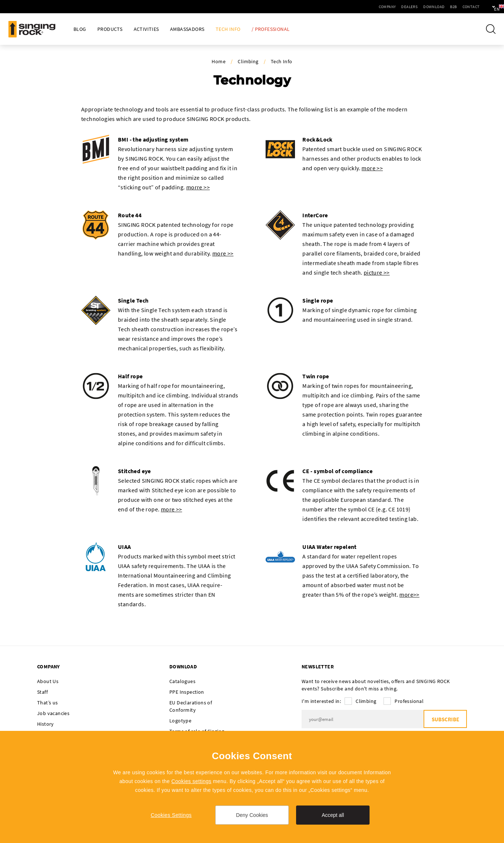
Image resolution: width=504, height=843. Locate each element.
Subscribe (445, 719)
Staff (42, 692)
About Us (48, 681)
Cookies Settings (171, 815)
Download (410, 7)
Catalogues (182, 681)
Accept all (333, 815)
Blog (80, 29)
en (486, 7)
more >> (372, 168)
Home (219, 61)
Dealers (386, 7)
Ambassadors (187, 29)
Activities (146, 29)
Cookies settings (191, 781)
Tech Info (228, 29)
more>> (409, 594)
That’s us (48, 703)
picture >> (377, 272)
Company (363, 7)
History (46, 724)
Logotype (180, 721)
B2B (430, 7)
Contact (447, 7)
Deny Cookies (252, 815)
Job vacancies (53, 713)
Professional (409, 701)
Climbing (248, 61)
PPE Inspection (187, 692)
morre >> (198, 187)
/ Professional (271, 29)
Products (110, 29)
